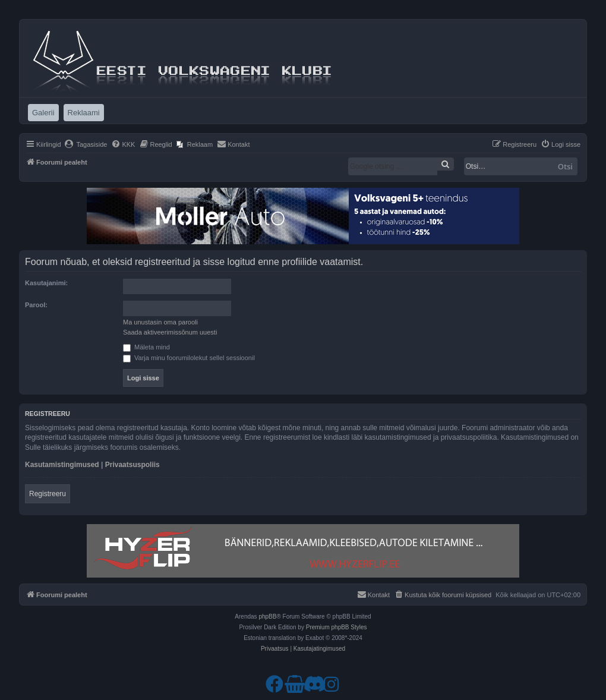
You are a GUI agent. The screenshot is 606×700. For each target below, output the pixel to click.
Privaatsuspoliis (132, 465)
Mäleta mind (146, 347)
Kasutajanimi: (46, 283)
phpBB (267, 617)
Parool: (36, 305)
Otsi (565, 166)
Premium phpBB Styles (337, 627)
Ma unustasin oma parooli (160, 322)
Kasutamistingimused (62, 465)
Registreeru (48, 494)
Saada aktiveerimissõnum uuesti (170, 332)
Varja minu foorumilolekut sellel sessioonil (189, 358)
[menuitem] (86, 144)
